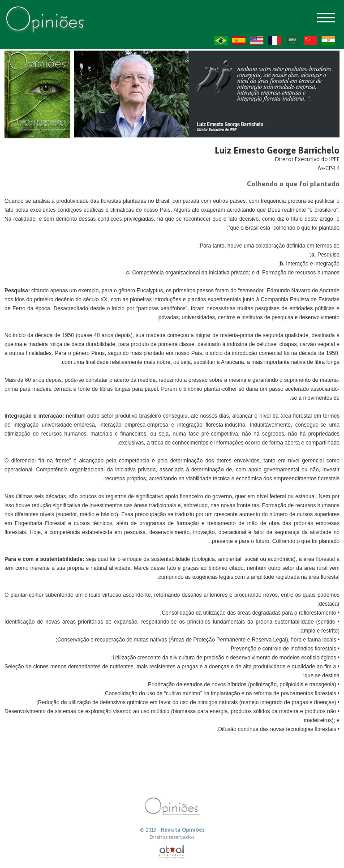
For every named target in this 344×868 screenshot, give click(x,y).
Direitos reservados (172, 837)
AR (292, 40)
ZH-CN (310, 40)
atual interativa (172, 852)
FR (275, 40)
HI (328, 40)
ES (239, 40)
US (257, 40)
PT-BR (221, 40)
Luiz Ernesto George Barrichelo (277, 150)
